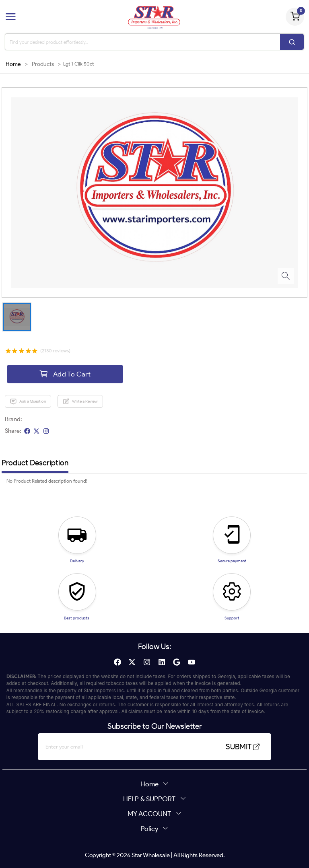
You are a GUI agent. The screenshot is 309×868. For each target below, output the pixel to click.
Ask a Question (28, 401)
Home (13, 64)
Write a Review (80, 401)
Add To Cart (65, 374)
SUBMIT (241, 747)
